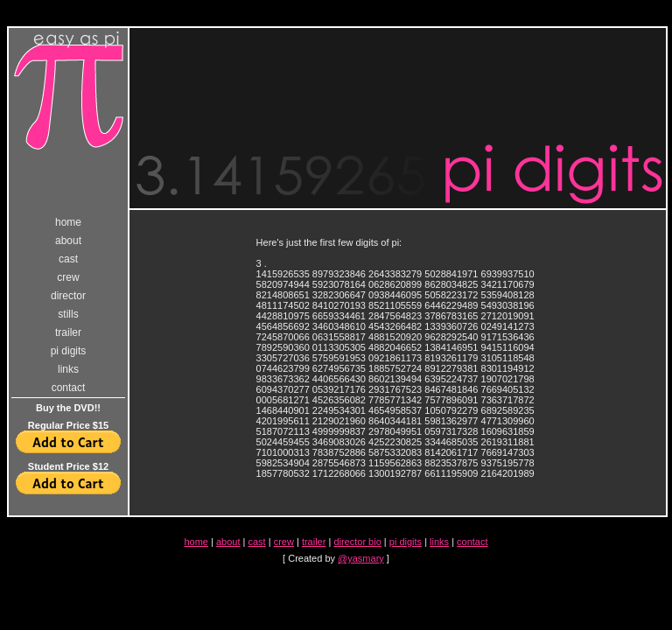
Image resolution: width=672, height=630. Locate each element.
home (68, 222)
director (68, 296)
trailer (68, 332)
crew (68, 277)
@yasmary (361, 558)
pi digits (69, 351)
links (68, 369)
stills (68, 314)
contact (69, 388)
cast (68, 259)
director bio (357, 542)
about (68, 241)
